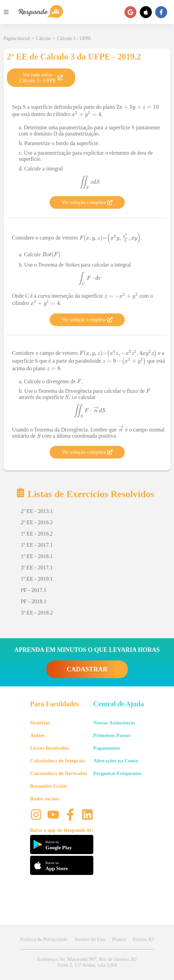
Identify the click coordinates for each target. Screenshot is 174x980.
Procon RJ (143, 939)
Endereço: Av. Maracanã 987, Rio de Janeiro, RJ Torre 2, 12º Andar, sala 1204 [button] (87, 962)
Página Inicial (17, 38)
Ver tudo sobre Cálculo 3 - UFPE (41, 78)
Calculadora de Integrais (57, 761)
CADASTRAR (87, 669)
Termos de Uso (90, 939)
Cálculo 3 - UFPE (74, 38)
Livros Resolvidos (50, 748)
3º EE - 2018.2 (37, 613)
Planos (119, 939)
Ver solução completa (87, 202)
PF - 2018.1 (34, 601)
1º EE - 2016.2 (37, 534)
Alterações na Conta (116, 761)
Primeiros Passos (112, 735)
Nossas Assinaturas (114, 723)
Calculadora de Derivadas (59, 773)
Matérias (40, 723)
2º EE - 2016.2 (37, 522)
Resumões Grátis (49, 786)
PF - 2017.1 (34, 590)
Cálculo (43, 38)
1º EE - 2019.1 (37, 579)
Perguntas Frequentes (117, 773)
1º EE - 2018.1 (37, 556)
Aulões (37, 735)
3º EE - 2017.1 (37, 568)
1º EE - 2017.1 (37, 545)
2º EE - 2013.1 (37, 511)
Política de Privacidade (44, 939)
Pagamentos (107, 748)
